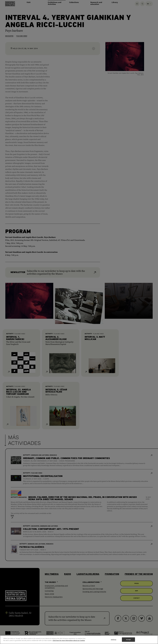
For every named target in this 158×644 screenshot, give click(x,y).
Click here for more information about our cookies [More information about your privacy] (69, 642)
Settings (114, 641)
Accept (128, 641)
